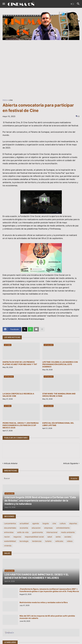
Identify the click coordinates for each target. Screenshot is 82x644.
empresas (48, 528)
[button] (4, 4)
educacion (36, 528)
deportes (73, 523)
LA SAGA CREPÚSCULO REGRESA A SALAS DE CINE (18, 395)
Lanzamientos (10, 523)
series (58, 537)
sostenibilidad (10, 541)
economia (24, 528)
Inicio (5, 100)
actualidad (24, 523)
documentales (10, 528)
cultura (63, 523)
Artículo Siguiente (71, 463)
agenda (36, 523)
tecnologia (24, 541)
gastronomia (38, 532)
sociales (68, 537)
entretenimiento (63, 528)
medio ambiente (68, 532)
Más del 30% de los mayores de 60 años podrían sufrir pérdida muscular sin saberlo (47, 617)
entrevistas (9, 532)
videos (70, 541)
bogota (46, 523)
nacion (7, 537)
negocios (17, 537)
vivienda (8, 546)
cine (11, 100)
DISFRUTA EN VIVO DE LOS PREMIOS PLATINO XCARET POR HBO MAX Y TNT (20, 363)
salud (50, 537)
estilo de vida (23, 532)
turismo (48, 541)
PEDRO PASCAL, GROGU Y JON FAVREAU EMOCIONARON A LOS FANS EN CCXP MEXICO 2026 (21, 425)
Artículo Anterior (11, 463)
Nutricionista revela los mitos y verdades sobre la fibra (44, 602)
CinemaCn (10, 633)
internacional (52, 532)
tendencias (37, 541)
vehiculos (59, 541)
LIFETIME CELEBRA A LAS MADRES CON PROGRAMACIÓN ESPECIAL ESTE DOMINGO (60, 364)
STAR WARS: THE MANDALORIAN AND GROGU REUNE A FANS (59, 395)
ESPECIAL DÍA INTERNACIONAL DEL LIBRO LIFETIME (58, 424)
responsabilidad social (34, 537)
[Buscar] (36, 478)
